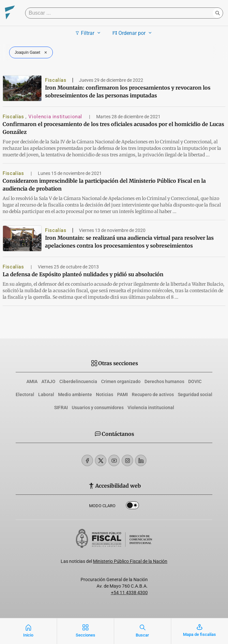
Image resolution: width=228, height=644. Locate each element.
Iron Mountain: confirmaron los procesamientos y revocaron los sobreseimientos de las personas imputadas (128, 92)
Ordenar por (133, 33)
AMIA (32, 381)
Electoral (25, 394)
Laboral (46, 394)
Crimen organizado (121, 381)
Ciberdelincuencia (78, 381)
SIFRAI (61, 408)
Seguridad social (195, 394)
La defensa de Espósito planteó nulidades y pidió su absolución (83, 274)
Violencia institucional (56, 117)
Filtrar (89, 33)
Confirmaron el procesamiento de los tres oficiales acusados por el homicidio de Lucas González (113, 128)
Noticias (105, 394)
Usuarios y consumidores (98, 408)
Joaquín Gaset (32, 52)
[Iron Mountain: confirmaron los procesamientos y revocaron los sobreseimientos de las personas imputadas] (22, 88)
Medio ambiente (75, 394)
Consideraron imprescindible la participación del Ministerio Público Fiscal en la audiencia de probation (104, 185)
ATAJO (48, 381)
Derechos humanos (164, 381)
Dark (132, 507)
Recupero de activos (153, 394)
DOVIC (195, 381)
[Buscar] (121, 13)
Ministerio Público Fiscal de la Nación (130, 561)
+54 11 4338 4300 (129, 593)
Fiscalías (56, 80)
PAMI (122, 394)
